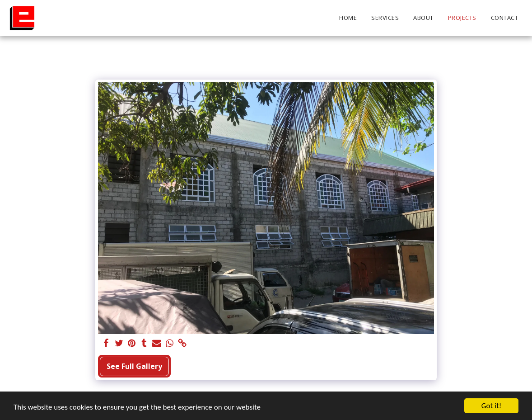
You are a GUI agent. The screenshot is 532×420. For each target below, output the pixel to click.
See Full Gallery (134, 366)
